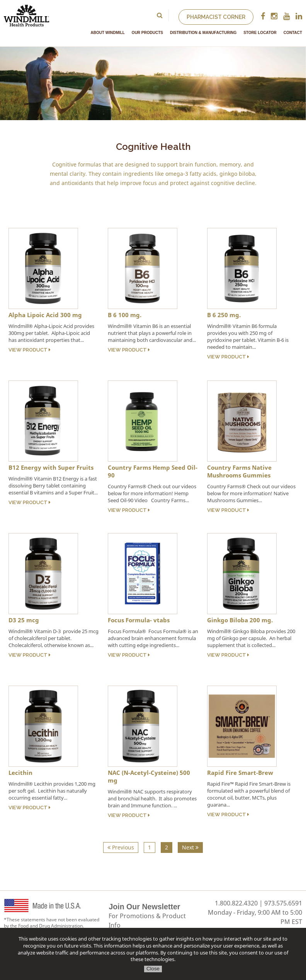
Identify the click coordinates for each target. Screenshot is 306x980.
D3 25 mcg (24, 620)
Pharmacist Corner (216, 17)
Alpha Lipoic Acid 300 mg (45, 315)
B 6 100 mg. (125, 315)
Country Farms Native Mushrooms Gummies (239, 471)
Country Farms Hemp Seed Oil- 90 (153, 471)
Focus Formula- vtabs (139, 620)
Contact (293, 33)
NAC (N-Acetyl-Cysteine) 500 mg (149, 776)
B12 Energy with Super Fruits (51, 467)
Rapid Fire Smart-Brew (240, 773)
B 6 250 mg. (224, 315)
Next (190, 847)
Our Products (147, 33)
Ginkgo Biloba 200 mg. (240, 620)
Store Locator (260, 33)
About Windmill (108, 33)
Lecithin (20, 773)
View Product (30, 350)
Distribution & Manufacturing (203, 33)
